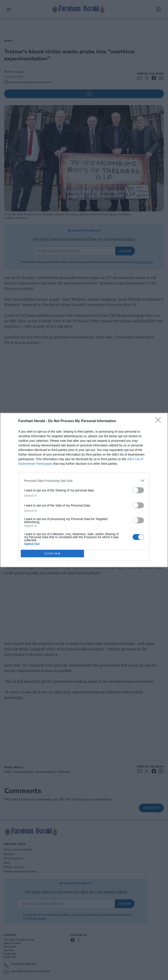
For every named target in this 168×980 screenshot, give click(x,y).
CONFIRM (52, 553)
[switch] (138, 490)
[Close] (159, 421)
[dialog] (84, 490)
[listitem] (84, 481)
